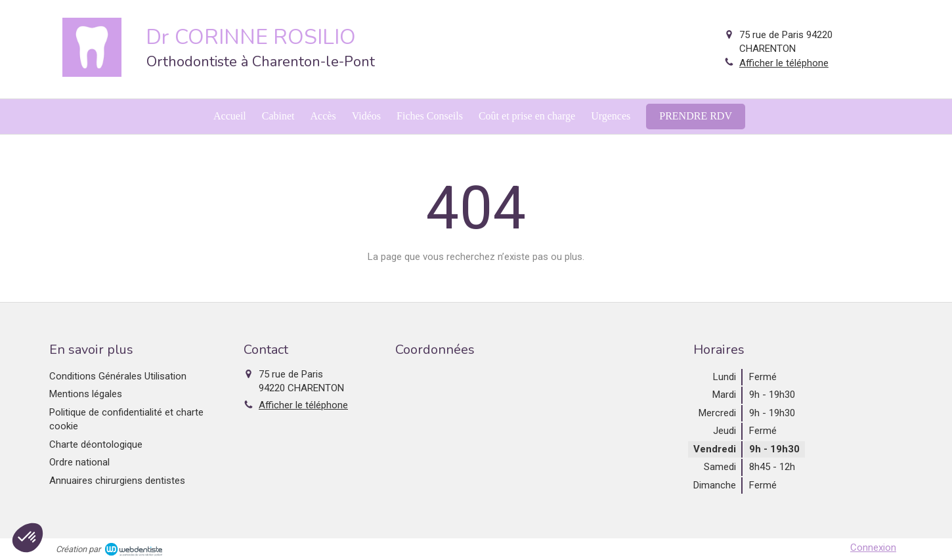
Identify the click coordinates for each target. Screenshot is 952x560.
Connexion (873, 548)
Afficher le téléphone (784, 63)
